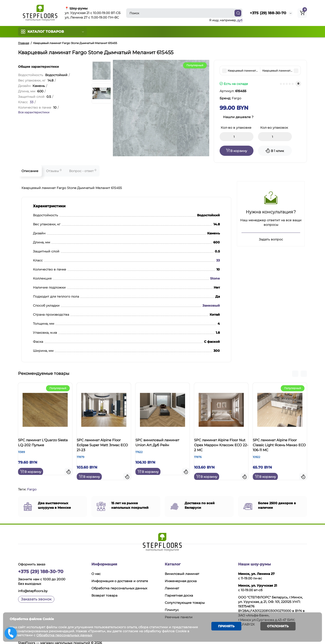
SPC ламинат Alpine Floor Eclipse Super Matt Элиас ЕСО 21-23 (103, 447)
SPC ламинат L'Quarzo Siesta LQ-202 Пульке (42, 444)
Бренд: (230, 98)
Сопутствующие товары (185, 597)
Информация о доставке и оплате (120, 575)
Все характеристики (34, 112)
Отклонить (276, 627)
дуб (240, 20)
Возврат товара (104, 590)
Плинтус (172, 604)
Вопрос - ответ (83, 171)
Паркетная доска (179, 590)
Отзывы (54, 171)
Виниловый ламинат (182, 568)
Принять (225, 627)
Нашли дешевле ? (238, 117)
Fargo (32, 484)
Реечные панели (179, 611)
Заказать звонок (36, 594)
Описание (30, 171)
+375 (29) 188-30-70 (268, 13)
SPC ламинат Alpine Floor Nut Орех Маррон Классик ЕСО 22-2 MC (221, 447)
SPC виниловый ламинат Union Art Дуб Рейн (162, 444)
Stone (215, 278)
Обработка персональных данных (119, 583)
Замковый (211, 306)
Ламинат (172, 583)
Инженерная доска (181, 575)
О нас (96, 568)
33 (32, 102)
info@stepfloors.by (33, 585)
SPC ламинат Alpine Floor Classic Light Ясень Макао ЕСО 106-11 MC (280, 447)
